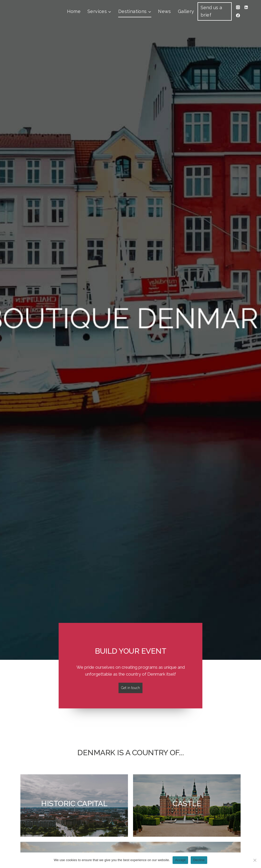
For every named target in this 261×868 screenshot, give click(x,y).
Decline (199, 860)
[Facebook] (238, 16)
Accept (180, 860)
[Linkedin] (246, 8)
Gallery (186, 11)
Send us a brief (211, 11)
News (164, 11)
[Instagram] (238, 8)
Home (74, 11)
